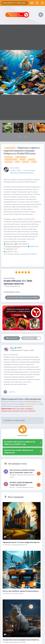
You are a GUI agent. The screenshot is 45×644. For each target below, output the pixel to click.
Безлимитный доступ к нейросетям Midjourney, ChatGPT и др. (20, 443)
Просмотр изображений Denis (22, 173)
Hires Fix (33, 246)
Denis (17, 168)
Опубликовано (22, 350)
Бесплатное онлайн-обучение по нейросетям (19, 451)
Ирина (7, 642)
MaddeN (13, 475)
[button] (20, 137)
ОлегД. (12, 487)
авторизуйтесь (32, 404)
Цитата (12, 392)
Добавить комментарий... (15, 420)
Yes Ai (34, 254)
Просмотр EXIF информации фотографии (22, 297)
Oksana (8, 545)
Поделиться (12, 338)
